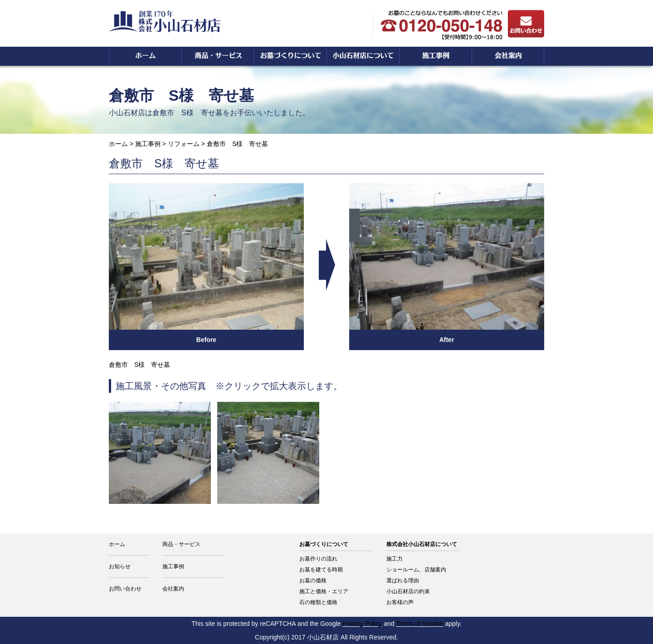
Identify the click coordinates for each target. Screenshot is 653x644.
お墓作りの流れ (318, 559)
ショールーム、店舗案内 (416, 570)
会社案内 (173, 589)
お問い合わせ (125, 589)
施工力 (395, 559)
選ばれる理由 (403, 581)
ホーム (118, 144)
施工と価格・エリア (324, 591)
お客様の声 (400, 602)
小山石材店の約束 (408, 591)
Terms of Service (419, 624)
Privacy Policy (362, 624)
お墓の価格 (313, 581)
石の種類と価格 (318, 602)
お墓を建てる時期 (321, 570)
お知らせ (120, 566)
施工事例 (148, 144)
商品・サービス (181, 544)
